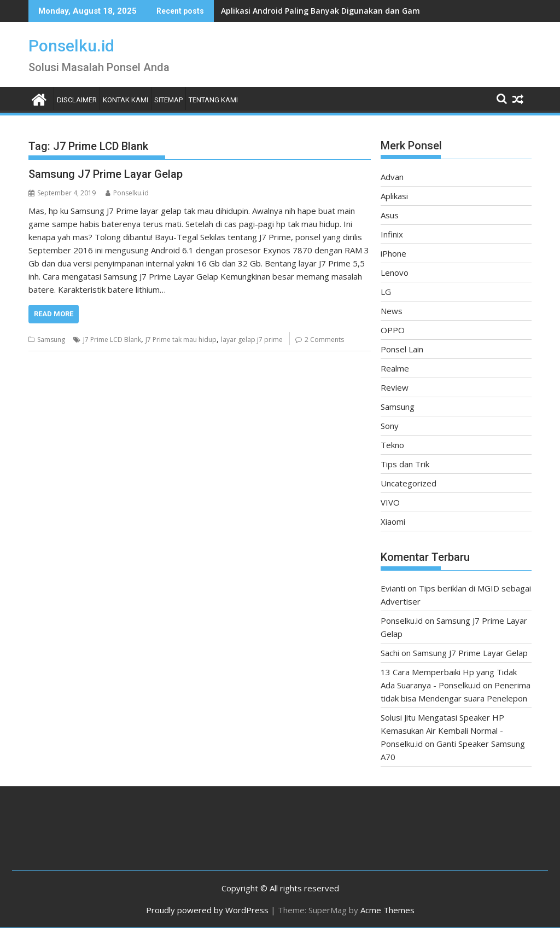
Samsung (51, 340)
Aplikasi (394, 196)
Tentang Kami (213, 100)
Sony (390, 426)
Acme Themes (387, 910)
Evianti (393, 588)
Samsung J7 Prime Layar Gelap (106, 174)
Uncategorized (409, 483)
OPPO (393, 330)
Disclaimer (77, 100)
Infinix (392, 234)
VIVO (390, 502)
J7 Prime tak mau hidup (181, 340)
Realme (395, 368)
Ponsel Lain (402, 349)
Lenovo (395, 272)
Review (395, 387)
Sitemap (168, 100)
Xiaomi (393, 521)
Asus (390, 215)
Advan (392, 177)
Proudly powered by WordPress (207, 910)
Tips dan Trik (405, 464)
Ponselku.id (71, 46)
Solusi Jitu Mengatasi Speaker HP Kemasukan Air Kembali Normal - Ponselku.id (442, 730)
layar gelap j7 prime (252, 340)
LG (386, 292)
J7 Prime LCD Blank (112, 340)
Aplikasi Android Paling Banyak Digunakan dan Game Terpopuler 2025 (355, 11)
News (392, 311)
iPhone (393, 253)
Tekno (392, 445)
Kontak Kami (126, 100)
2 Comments (324, 340)
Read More (54, 314)
